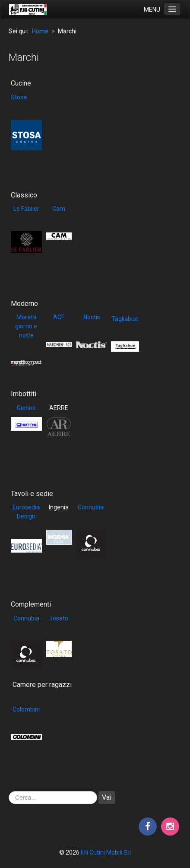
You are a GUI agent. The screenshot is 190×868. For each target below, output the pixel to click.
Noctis (91, 317)
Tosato (59, 618)
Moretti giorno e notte (26, 326)
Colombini (26, 709)
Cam (59, 209)
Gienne (26, 408)
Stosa (19, 97)
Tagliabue (125, 319)
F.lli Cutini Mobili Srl (106, 852)
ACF (59, 317)
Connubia (91, 507)
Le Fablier (26, 209)
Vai (107, 797)
